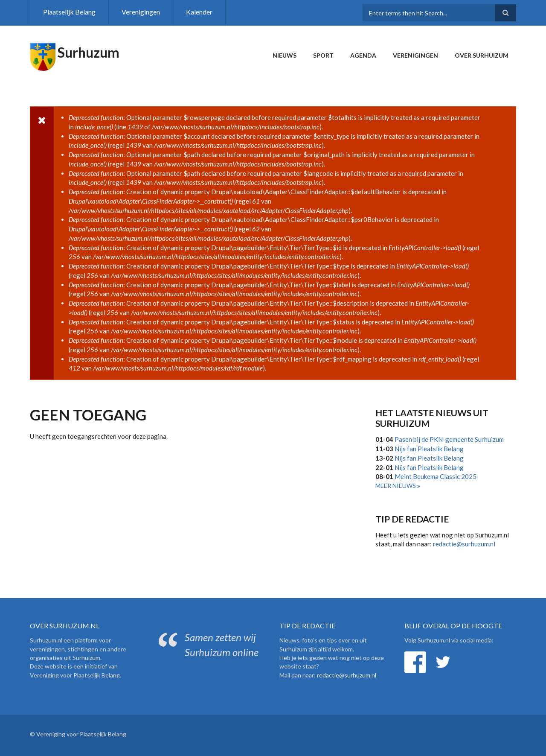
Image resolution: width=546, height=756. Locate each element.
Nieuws (285, 55)
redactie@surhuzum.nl (464, 544)
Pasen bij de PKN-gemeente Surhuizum (449, 439)
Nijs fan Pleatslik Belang (429, 449)
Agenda (363, 55)
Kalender (199, 12)
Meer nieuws (396, 486)
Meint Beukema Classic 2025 (436, 476)
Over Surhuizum (482, 55)
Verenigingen (141, 12)
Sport (323, 55)
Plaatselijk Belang (69, 12)
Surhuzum (89, 52)
